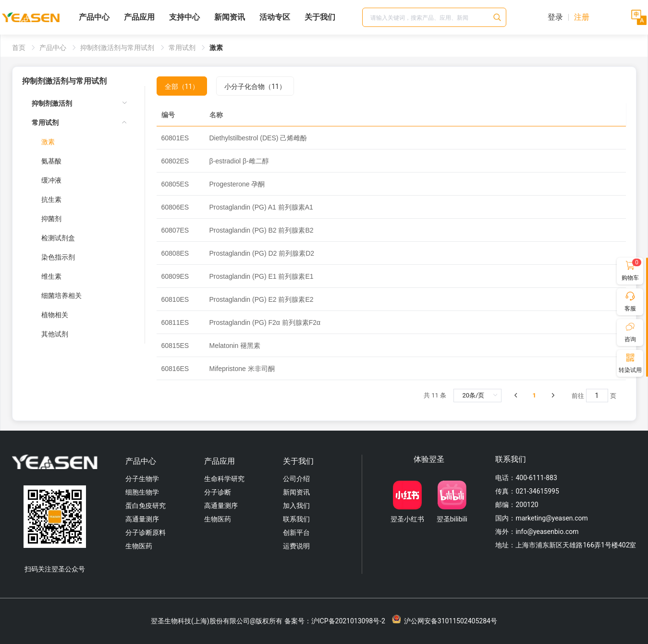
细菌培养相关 (61, 296)
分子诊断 (218, 492)
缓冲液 (51, 180)
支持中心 (184, 17)
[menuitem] (79, 103)
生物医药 (139, 546)
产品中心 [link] (54, 48)
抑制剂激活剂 (52, 103)
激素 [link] (216, 48)
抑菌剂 (51, 219)
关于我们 (320, 17)
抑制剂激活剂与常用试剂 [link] (118, 48)
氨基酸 (51, 161)
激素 (48, 142)
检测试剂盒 (58, 238)
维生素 (51, 276)
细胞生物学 (142, 492)
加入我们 (296, 506)
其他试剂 (55, 334)
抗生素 (51, 199)
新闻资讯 (230, 17)
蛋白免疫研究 (146, 506)
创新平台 (296, 533)
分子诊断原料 (146, 533)
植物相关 (55, 315)
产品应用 (139, 17)
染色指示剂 (58, 257)
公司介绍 (296, 479)
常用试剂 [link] (183, 48)
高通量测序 (142, 519)
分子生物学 (142, 479)
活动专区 (275, 17)
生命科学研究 (224, 479)
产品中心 (94, 17)
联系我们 (296, 519)
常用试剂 (45, 123)
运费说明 (296, 546)
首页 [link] (19, 48)
